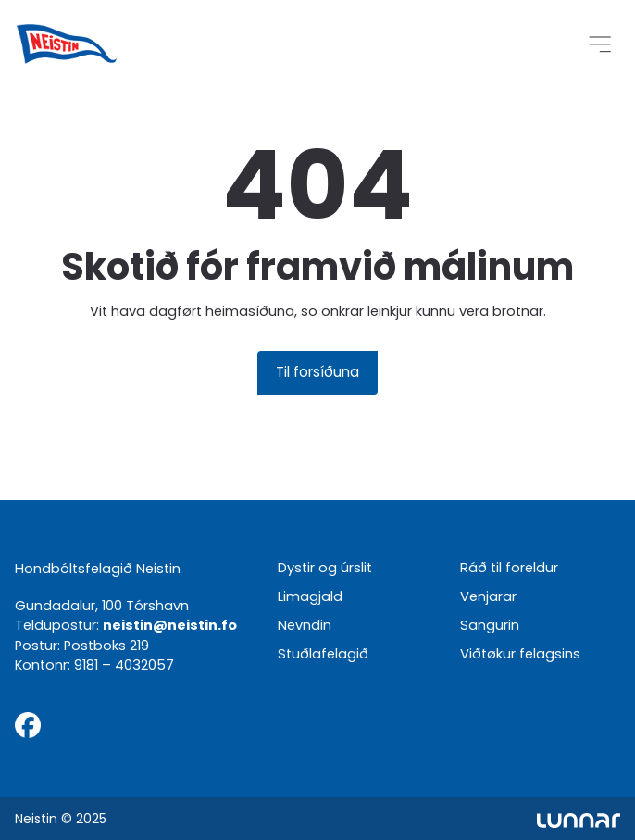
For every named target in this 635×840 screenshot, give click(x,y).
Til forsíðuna (317, 372)
